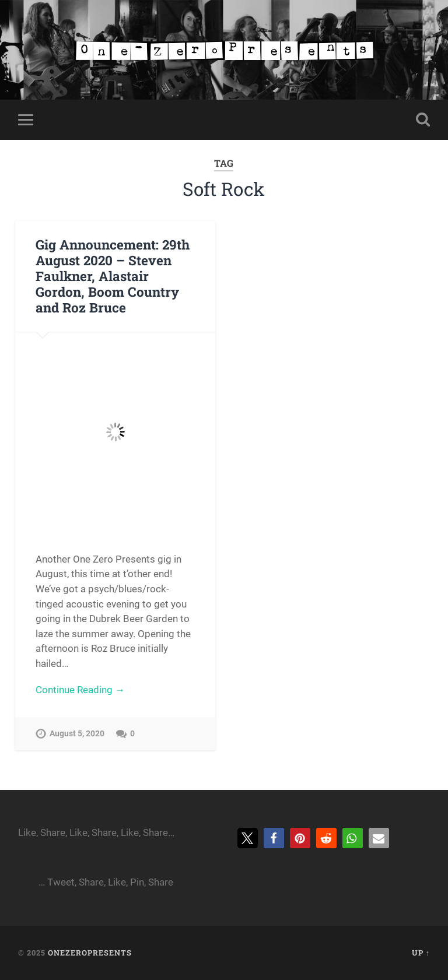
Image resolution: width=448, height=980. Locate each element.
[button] (248, 838)
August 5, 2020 (77, 734)
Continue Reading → (80, 690)
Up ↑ (421, 953)
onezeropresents (90, 953)
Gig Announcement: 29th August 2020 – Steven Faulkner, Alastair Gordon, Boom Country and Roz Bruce (113, 276)
